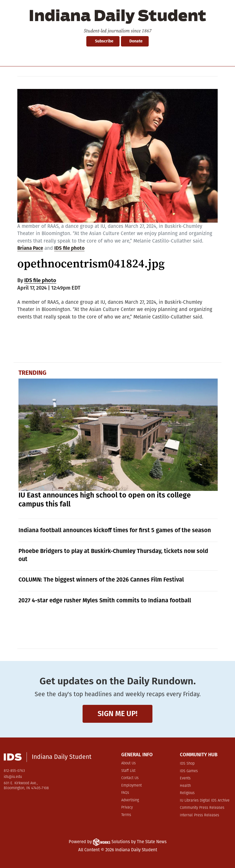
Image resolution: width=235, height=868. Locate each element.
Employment (132, 786)
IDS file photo (69, 248)
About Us (128, 763)
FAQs (125, 793)
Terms (126, 815)
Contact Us (130, 778)
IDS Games (189, 771)
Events (185, 778)
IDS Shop (187, 764)
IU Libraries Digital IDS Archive (205, 801)
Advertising (130, 800)
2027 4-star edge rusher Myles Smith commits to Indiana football (105, 600)
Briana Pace (30, 248)
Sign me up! (117, 714)
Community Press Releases (202, 808)
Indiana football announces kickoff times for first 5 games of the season (115, 530)
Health (185, 786)
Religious (187, 793)
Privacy (127, 808)
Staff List (128, 771)
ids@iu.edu (13, 777)
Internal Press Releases (199, 815)
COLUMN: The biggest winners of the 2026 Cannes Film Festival (101, 580)
